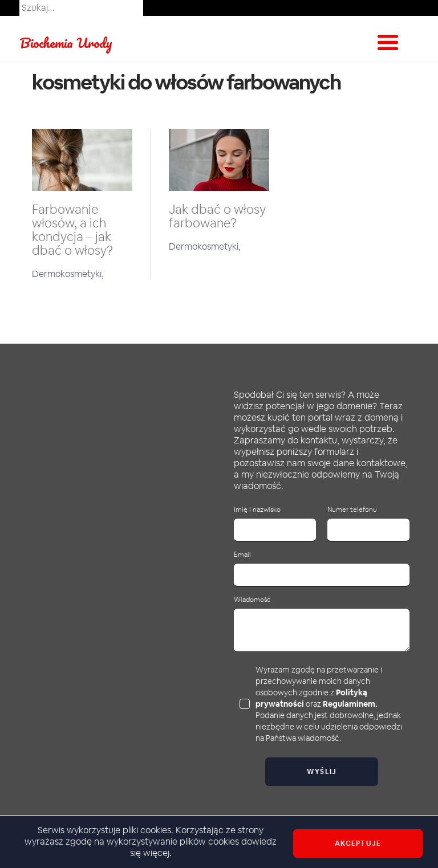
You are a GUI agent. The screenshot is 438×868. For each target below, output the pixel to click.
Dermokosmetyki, (68, 274)
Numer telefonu (352, 510)
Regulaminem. (350, 704)
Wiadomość (252, 600)
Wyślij (322, 772)
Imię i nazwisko (257, 510)
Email (242, 555)
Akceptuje (358, 843)
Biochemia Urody (66, 42)
